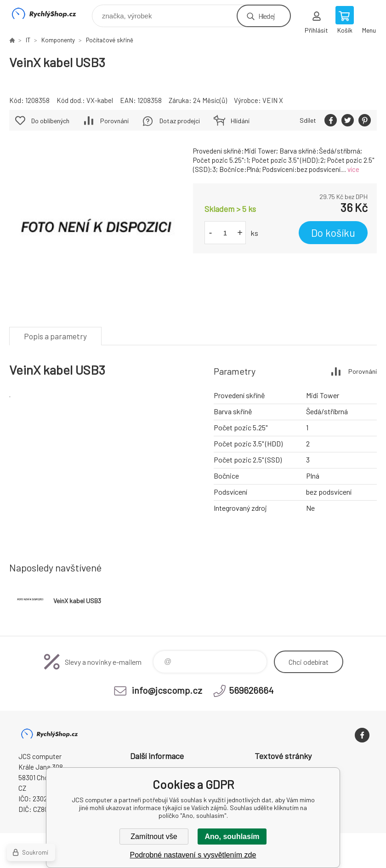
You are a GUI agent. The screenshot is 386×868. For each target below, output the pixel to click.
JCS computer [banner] (50, 14)
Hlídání (240, 121)
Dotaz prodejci (180, 121)
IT (28, 40)
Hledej (267, 16)
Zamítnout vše (154, 837)
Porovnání (114, 121)
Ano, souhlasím (232, 837)
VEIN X (273, 100)
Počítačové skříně (110, 40)
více (353, 169)
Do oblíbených (50, 121)
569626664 (251, 690)
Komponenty (58, 40)
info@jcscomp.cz (167, 690)
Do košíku (333, 233)
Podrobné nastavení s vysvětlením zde (193, 855)
